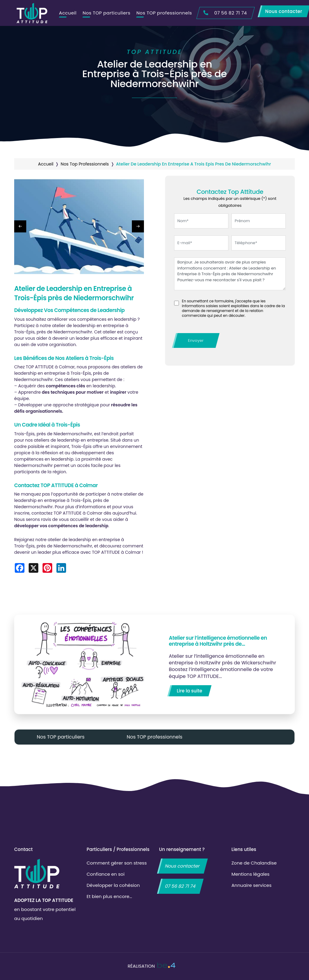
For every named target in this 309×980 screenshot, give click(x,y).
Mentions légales (250, 874)
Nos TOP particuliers (107, 13)
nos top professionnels (85, 164)
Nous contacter (182, 866)
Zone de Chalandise (254, 863)
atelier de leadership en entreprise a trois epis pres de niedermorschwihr (194, 164)
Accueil (68, 13)
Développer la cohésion (113, 885)
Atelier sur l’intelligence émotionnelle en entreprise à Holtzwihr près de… (218, 641)
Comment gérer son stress (117, 863)
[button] (138, 226)
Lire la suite (189, 691)
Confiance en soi (106, 874)
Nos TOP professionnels (164, 13)
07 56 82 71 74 (180, 886)
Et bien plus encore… (109, 896)
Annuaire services (252, 885)
